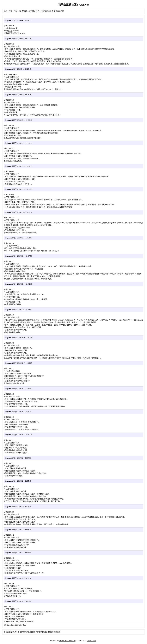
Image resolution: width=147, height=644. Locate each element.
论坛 (5, 11)
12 (25, 625)
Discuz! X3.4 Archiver (67, 641)
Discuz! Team (91, 641)
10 (20, 625)
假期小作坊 (13, 11)
